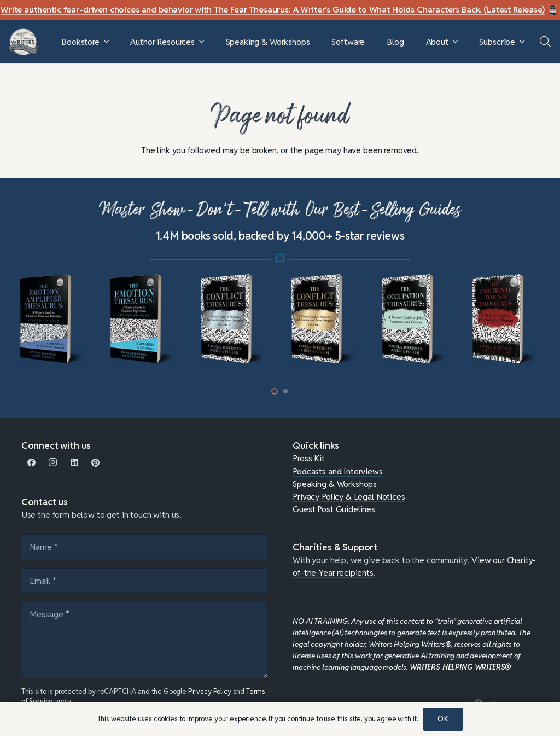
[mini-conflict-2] (235, 319)
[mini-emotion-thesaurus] (145, 319)
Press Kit (309, 458)
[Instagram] (53, 463)
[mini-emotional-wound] (507, 319)
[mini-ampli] (54, 319)
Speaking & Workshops (335, 484)
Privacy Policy (210, 691)
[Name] (144, 547)
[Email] (144, 581)
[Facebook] (32, 463)
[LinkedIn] (74, 463)
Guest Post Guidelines (334, 509)
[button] (106, 42)
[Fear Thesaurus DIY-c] (553, 10)
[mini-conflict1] (326, 319)
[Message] (144, 640)
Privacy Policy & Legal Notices (349, 496)
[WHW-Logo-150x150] (24, 42)
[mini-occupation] (416, 319)
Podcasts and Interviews (337, 471)
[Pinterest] (95, 463)
